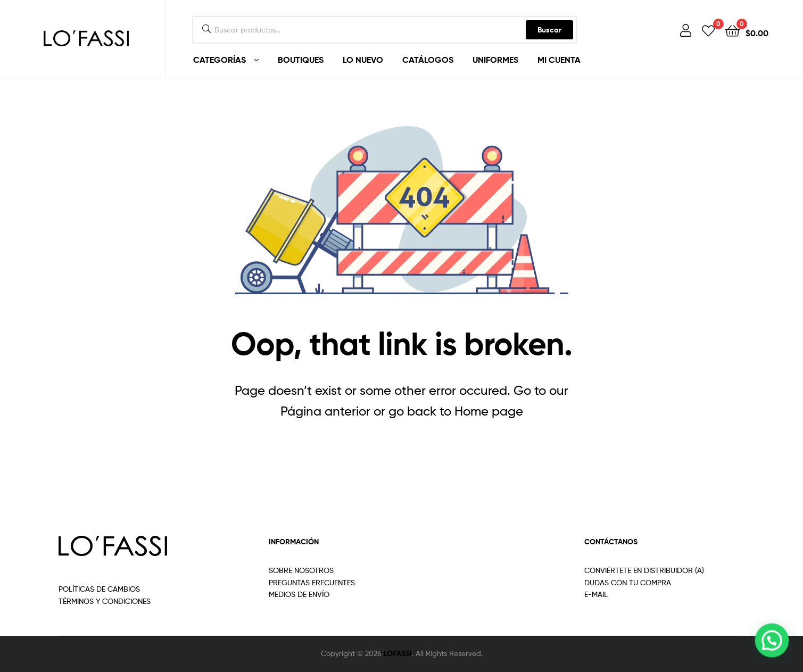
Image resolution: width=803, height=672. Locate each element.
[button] (772, 642)
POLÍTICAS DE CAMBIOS (99, 589)
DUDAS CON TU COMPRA (628, 582)
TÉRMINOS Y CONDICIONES (105, 601)
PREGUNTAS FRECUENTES (312, 582)
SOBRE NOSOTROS (301, 570)
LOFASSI (398, 653)
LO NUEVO (363, 60)
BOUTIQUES (301, 60)
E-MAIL (596, 594)
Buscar (549, 30)
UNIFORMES (495, 60)
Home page (489, 411)
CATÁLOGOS (428, 60)
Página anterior (325, 411)
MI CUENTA (559, 60)
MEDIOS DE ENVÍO (299, 594)
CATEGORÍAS (220, 60)
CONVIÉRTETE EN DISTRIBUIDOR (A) (644, 570)
